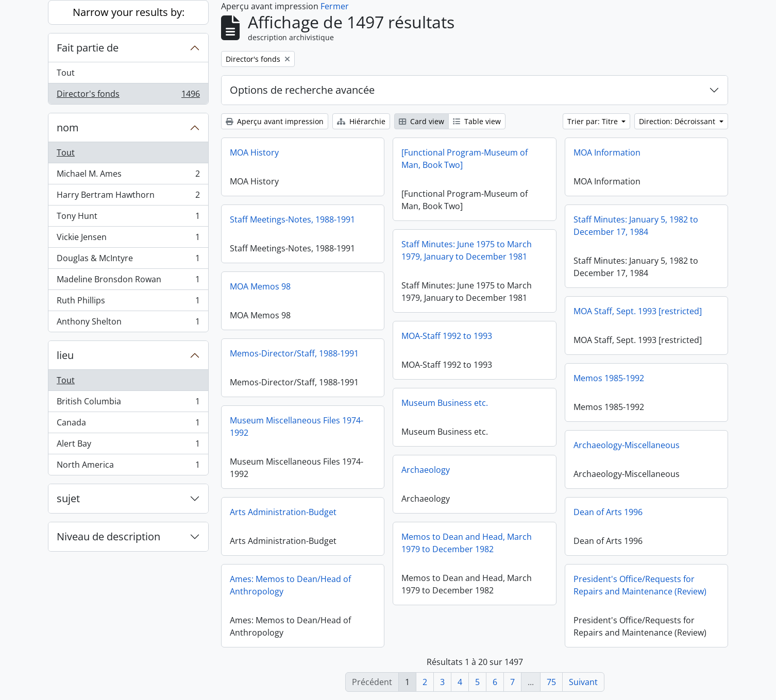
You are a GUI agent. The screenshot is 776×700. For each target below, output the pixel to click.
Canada (128, 425)
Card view (421, 121)
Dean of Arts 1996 (608, 512)
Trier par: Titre (594, 121)
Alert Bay (128, 446)
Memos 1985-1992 (609, 378)
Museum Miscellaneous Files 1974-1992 (297, 426)
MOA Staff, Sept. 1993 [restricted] (638, 311)
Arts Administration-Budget (283, 512)
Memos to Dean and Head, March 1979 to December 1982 (467, 543)
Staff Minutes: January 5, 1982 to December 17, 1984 (636, 226)
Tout (66, 73)
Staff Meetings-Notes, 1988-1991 (292, 219)
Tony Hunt (128, 218)
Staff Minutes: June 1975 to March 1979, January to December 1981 (467, 250)
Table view (477, 121)
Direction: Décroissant (678, 121)
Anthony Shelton (128, 323)
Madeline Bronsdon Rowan (128, 281)
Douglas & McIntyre (128, 260)
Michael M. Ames (128, 176)
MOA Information (607, 152)
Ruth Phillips (128, 303)
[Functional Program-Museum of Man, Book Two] (465, 159)
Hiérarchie (361, 121)
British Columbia (128, 404)
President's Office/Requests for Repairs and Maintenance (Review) (640, 585)
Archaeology (426, 470)
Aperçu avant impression (275, 121)
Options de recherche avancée (302, 90)
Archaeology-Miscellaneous (627, 445)
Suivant (583, 682)
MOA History (254, 152)
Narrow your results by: (129, 12)
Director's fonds (128, 96)
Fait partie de (88, 48)
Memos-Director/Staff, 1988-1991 (294, 353)
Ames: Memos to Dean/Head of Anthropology (290, 585)
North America (128, 467)
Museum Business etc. (445, 403)
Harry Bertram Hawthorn (128, 197)
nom (68, 127)
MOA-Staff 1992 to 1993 (447, 336)
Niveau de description (108, 536)
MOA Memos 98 (260, 286)
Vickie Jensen (128, 239)
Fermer (335, 6)
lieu (65, 355)
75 (551, 682)
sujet (68, 498)
